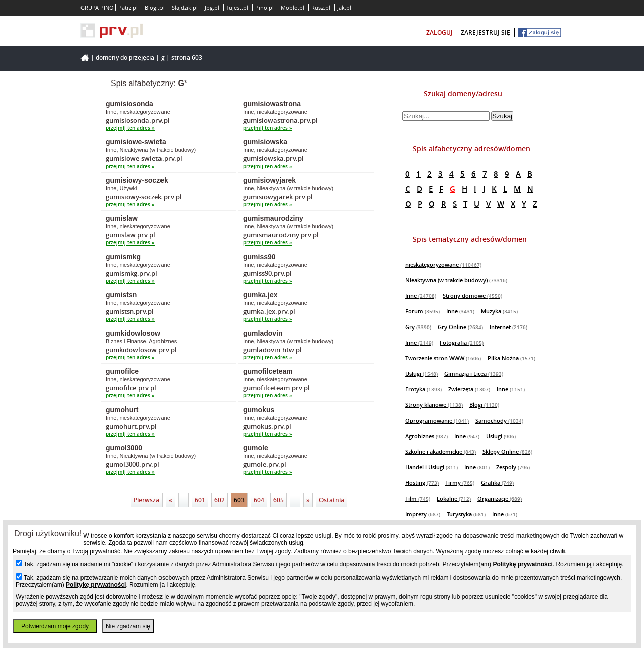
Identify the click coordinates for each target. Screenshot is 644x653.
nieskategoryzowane (443, 264)
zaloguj (439, 32)
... (183, 500)
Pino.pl (264, 7)
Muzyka (499, 311)
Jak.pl (344, 7)
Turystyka (466, 514)
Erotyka (423, 389)
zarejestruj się (486, 32)
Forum (422, 311)
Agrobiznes (426, 436)
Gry (418, 327)
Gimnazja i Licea (474, 374)
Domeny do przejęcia (125, 58)
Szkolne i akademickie (440, 452)
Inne (421, 296)
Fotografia (462, 342)
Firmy (460, 483)
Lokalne (454, 498)
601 (200, 500)
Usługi (421, 374)
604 (259, 500)
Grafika (497, 483)
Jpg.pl (212, 7)
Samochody (499, 420)
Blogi (484, 405)
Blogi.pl (155, 7)
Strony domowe (472, 296)
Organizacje (500, 498)
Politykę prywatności (522, 564)
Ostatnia (332, 500)
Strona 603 (187, 58)
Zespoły (513, 467)
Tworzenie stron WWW (443, 358)
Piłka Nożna (511, 358)
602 (220, 500)
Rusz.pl (321, 7)
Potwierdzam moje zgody (55, 626)
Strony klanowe (434, 405)
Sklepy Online (507, 452)
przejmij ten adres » (130, 128)
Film (418, 498)
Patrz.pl (128, 7)
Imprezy (423, 514)
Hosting (422, 483)
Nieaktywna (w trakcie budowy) (456, 280)
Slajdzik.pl (185, 7)
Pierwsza (147, 500)
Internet (508, 327)
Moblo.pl (293, 7)
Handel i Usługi (431, 467)
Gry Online (460, 327)
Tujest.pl (237, 7)
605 (278, 500)
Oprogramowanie (437, 420)
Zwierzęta (469, 389)
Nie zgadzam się (128, 626)
